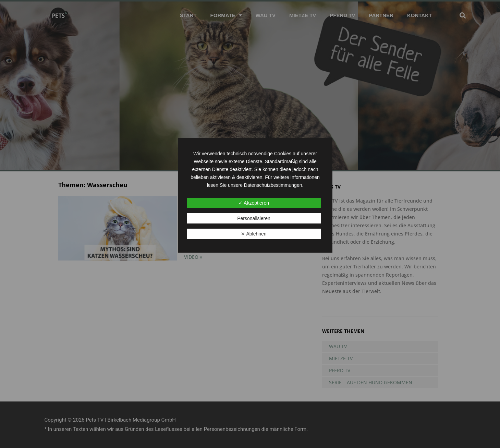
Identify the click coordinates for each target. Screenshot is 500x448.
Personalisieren (254, 218)
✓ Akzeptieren (254, 203)
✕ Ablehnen (254, 234)
